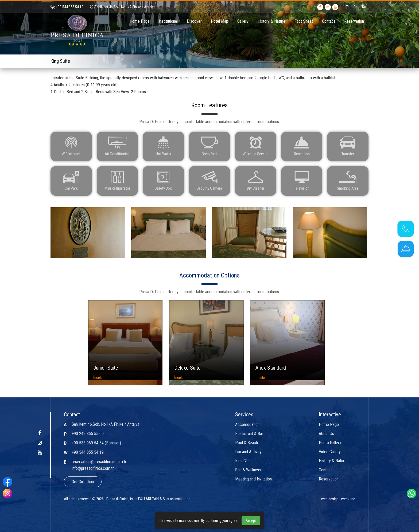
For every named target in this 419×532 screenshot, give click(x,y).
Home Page (140, 21)
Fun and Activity (248, 452)
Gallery (243, 21)
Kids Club (243, 461)
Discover (194, 21)
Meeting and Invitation (253, 479)
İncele (98, 377)
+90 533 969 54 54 (88, 443)
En (355, 7)
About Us (326, 434)
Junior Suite (106, 367)
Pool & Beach (247, 443)
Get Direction (83, 482)
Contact (329, 21)
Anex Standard (271, 367)
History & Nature (271, 21)
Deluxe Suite (187, 367)
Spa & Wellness (248, 470)
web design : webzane (338, 499)
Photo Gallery (330, 443)
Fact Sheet (304, 21)
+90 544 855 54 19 (88, 452)
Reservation (354, 21)
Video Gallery (330, 452)
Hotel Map (220, 21)
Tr (347, 7)
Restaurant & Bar (249, 434)
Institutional (168, 21)
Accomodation (247, 425)
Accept (251, 521)
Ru (364, 7)
